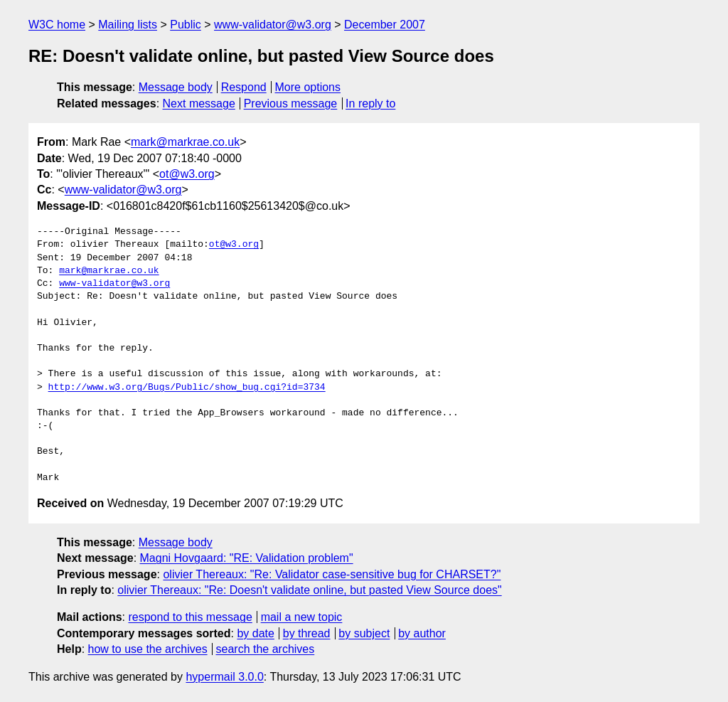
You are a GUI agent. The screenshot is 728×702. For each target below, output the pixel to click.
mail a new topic (302, 617)
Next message (199, 103)
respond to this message (190, 617)
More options (308, 87)
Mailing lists (128, 25)
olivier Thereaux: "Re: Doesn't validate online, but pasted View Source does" (309, 590)
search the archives (266, 649)
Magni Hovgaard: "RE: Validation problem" (247, 558)
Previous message (291, 103)
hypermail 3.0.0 (224, 677)
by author (422, 633)
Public (186, 25)
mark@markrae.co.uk (185, 142)
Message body (176, 87)
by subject (364, 633)
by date (255, 633)
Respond (244, 87)
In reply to (370, 103)
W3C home (57, 25)
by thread (307, 633)
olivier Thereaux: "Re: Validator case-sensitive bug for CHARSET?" (332, 574)
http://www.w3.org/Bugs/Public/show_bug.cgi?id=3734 (187, 388)
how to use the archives (148, 649)
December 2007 (385, 25)
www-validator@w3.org (273, 25)
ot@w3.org (187, 174)
